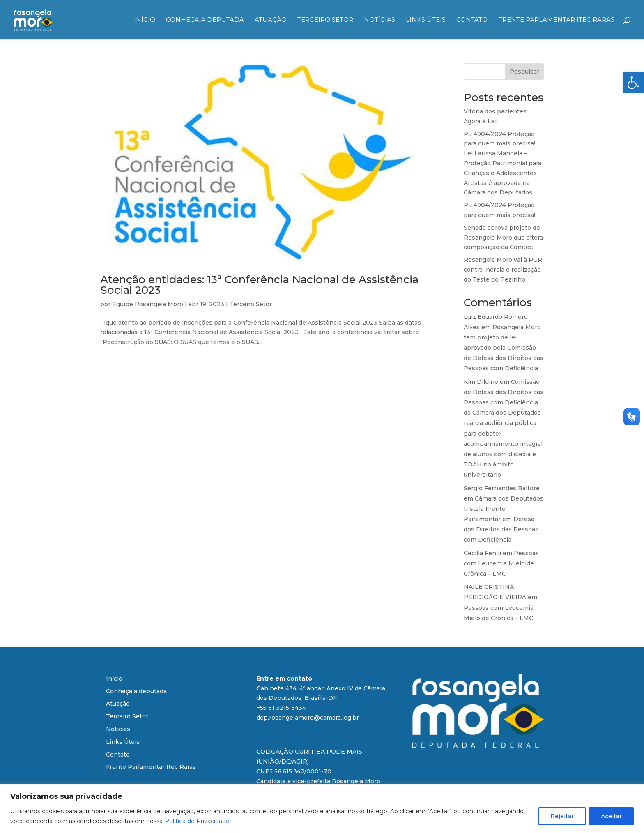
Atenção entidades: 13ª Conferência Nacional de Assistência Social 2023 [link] (259, 285)
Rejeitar (562, 816)
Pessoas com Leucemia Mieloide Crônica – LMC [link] (501, 563)
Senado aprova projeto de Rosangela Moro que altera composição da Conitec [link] (503, 238)
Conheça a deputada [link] (205, 20)
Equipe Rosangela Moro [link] (148, 304)
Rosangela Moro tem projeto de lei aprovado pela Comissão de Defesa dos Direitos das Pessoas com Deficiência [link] (504, 348)
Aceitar (611, 816)
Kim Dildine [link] (481, 382)
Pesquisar (524, 72)
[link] (633, 83)
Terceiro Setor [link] (325, 20)
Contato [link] (472, 20)
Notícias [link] (379, 20)
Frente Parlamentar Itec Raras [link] (556, 20)
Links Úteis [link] (426, 20)
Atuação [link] (271, 20)
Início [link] (145, 20)
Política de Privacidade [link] (197, 821)
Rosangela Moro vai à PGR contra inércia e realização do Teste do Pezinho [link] (503, 270)
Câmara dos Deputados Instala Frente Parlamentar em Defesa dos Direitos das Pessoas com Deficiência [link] (504, 519)
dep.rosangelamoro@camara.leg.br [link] (308, 718)
